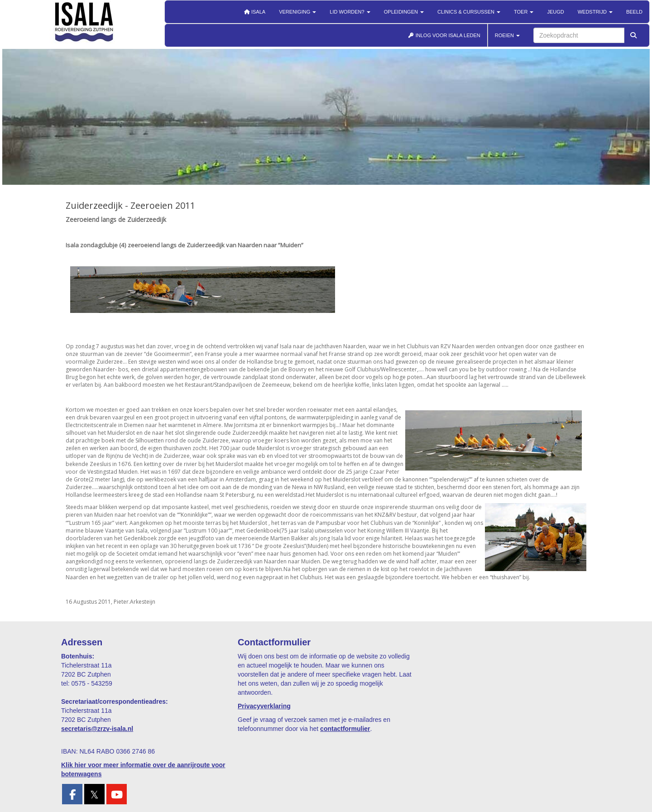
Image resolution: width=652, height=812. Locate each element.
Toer (524, 12)
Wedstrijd (595, 12)
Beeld (634, 12)
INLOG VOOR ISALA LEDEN (444, 35)
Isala (254, 12)
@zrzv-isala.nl (97, 729)
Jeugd (555, 12)
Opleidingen (404, 12)
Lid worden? (350, 12)
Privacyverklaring (264, 706)
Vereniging (297, 12)
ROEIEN (507, 35)
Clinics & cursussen (469, 12)
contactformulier (345, 729)
